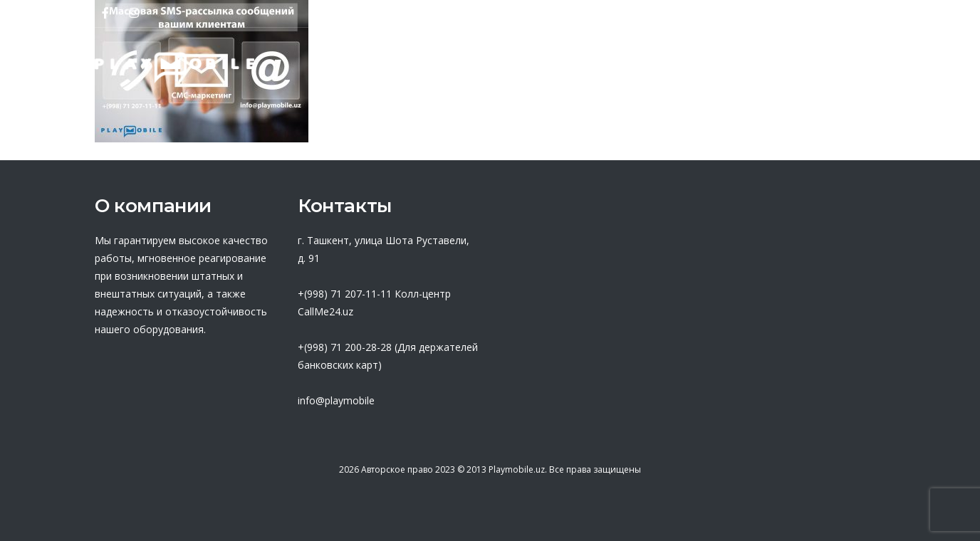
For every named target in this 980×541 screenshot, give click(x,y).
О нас (376, 68)
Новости (757, 68)
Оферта (555, 68)
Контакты (849, 68)
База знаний (655, 68)
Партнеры (462, 68)
